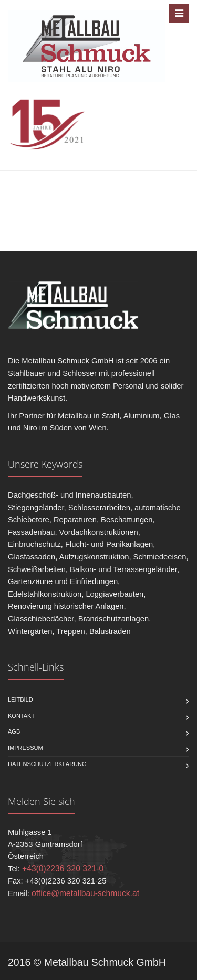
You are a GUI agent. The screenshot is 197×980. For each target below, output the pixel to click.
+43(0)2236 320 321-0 (63, 869)
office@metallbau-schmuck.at (85, 893)
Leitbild (20, 699)
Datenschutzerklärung (47, 764)
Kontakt (21, 716)
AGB (14, 731)
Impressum (25, 748)
